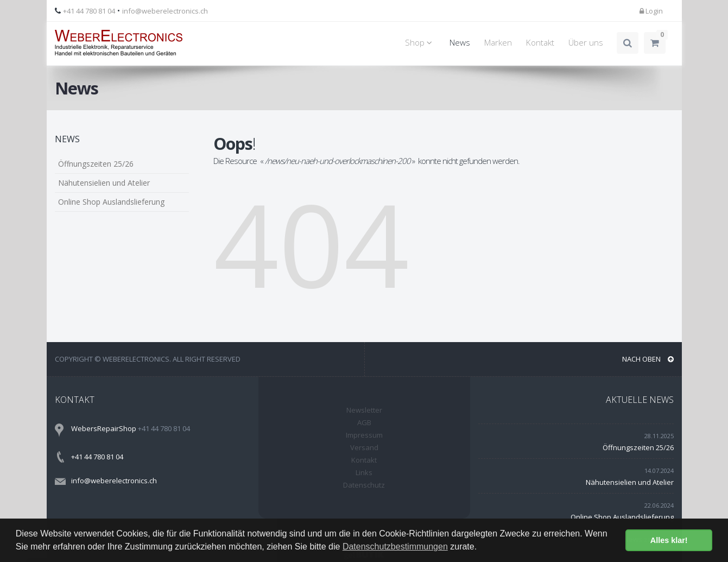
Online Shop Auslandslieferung (111, 202)
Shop (420, 43)
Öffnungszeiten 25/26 (96, 164)
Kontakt (540, 43)
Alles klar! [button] (669, 540)
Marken (498, 43)
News (460, 43)
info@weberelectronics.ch (165, 11)
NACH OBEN (648, 359)
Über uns (586, 43)
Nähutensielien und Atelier (104, 183)
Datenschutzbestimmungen (395, 547)
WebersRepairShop (104, 428)
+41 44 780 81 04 (89, 11)
